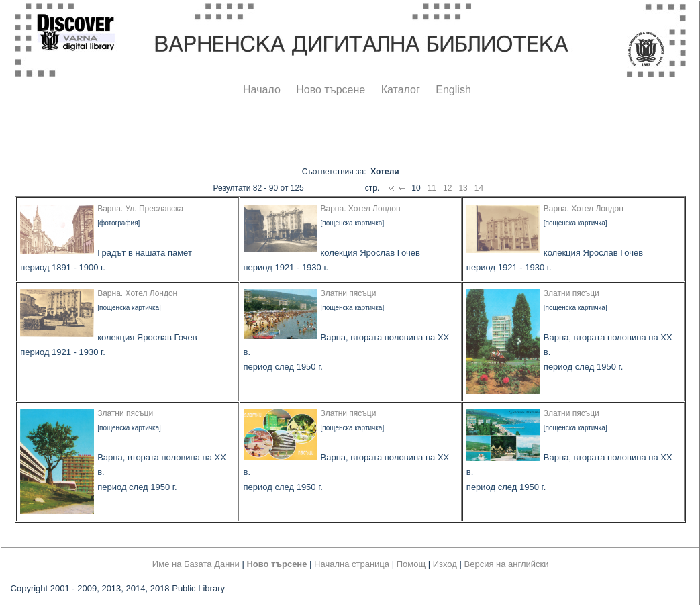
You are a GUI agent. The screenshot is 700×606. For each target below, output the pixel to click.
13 (463, 188)
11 (432, 188)
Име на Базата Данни (196, 564)
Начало (262, 90)
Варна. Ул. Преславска (140, 209)
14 (479, 188)
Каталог (401, 90)
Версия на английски (507, 564)
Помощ (411, 564)
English (453, 90)
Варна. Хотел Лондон (361, 209)
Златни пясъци (349, 293)
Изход (445, 564)
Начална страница (352, 564)
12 (447, 188)
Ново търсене (331, 90)
